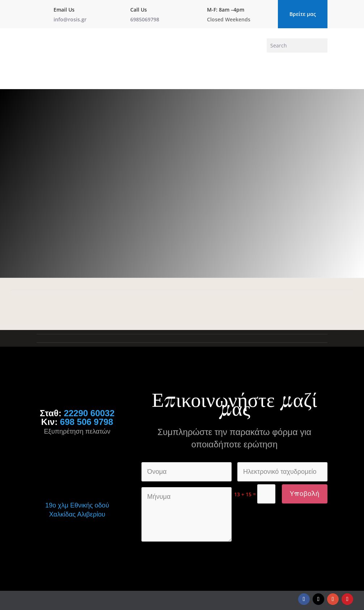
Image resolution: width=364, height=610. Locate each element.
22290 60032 (89, 413)
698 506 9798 (87, 422)
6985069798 (145, 19)
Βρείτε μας (303, 14)
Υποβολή (305, 494)
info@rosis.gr (70, 19)
